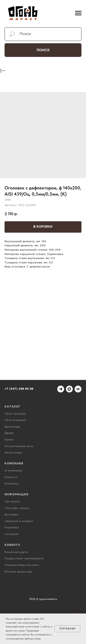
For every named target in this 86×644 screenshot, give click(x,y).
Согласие (12, 534)
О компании (13, 471)
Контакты (11, 484)
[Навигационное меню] (78, 13)
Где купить (12, 502)
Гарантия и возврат (19, 521)
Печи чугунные (15, 414)
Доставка (12, 515)
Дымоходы (12, 427)
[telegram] (61, 389)
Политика (12, 528)
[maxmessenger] (69, 389)
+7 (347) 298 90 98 (19, 389)
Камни (9, 440)
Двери (9, 433)
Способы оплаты (17, 508)
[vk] (78, 389)
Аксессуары (13, 453)
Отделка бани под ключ (22, 565)
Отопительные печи (19, 446)
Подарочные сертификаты (24, 559)
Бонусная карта (16, 552)
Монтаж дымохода (18, 572)
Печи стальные (15, 420)
